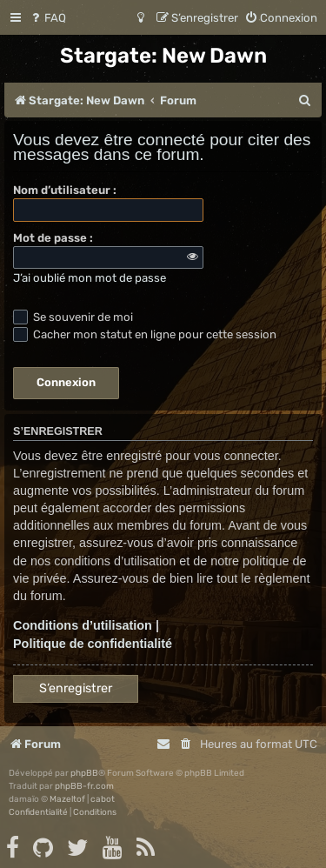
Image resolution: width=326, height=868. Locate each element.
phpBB (84, 773)
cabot (103, 799)
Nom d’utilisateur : (65, 190)
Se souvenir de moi (73, 317)
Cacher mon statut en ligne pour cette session (145, 334)
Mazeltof (67, 799)
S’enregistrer (76, 688)
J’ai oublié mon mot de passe (90, 278)
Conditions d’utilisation (83, 625)
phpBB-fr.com (84, 786)
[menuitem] (47, 18)
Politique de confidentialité (93, 644)
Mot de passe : (53, 238)
